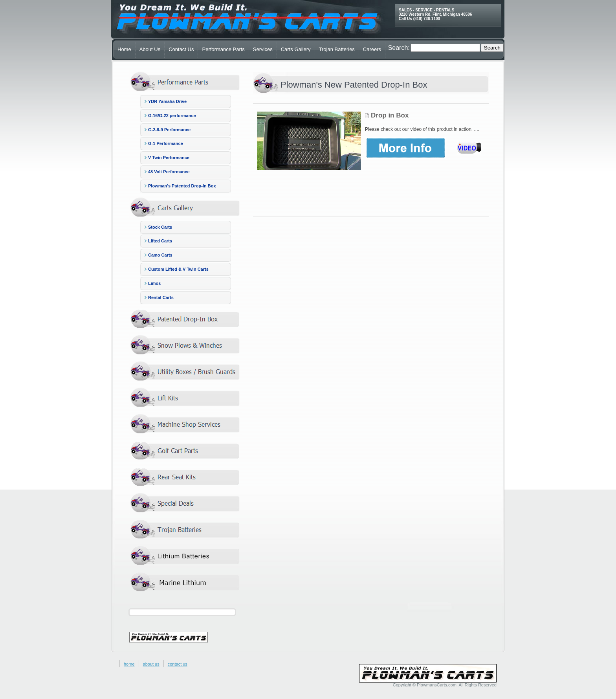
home (129, 664)
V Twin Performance (169, 158)
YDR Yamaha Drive (167, 101)
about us (151, 664)
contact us (178, 664)
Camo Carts (160, 255)
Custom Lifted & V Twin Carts (178, 269)
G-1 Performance (166, 143)
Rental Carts (161, 297)
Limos (154, 283)
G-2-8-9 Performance (169, 130)
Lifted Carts (160, 241)
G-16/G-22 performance (172, 116)
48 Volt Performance (169, 172)
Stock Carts (160, 227)
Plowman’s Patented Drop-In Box (182, 186)
